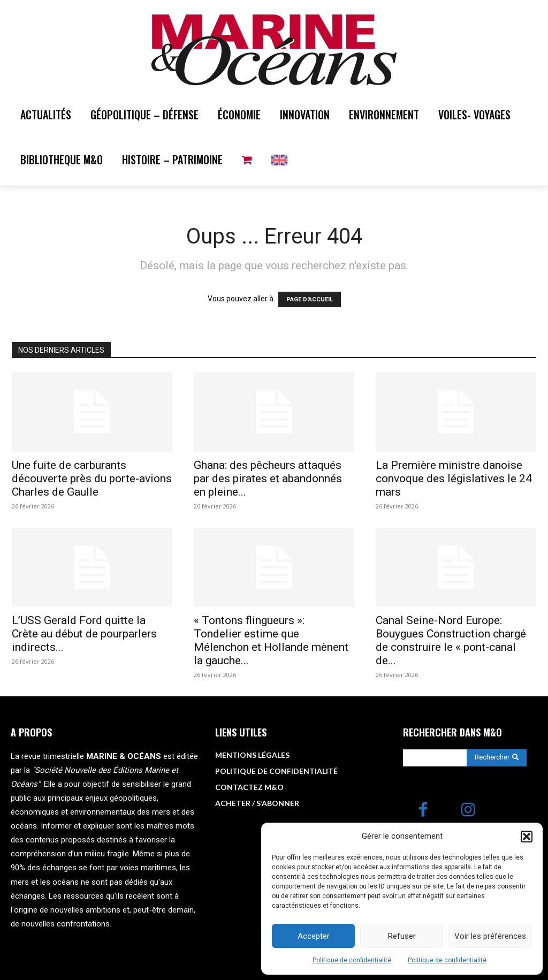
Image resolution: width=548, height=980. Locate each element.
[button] (527, 837)
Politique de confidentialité (352, 960)
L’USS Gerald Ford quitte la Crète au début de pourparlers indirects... (84, 634)
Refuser (402, 936)
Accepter (314, 936)
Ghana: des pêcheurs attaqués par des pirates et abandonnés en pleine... (268, 478)
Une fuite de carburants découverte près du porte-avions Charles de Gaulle (92, 478)
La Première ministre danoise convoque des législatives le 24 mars (454, 478)
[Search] (497, 758)
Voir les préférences (490, 936)
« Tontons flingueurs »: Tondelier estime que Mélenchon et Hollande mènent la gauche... (271, 640)
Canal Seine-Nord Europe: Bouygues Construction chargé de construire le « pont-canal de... (451, 640)
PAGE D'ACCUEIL (310, 299)
